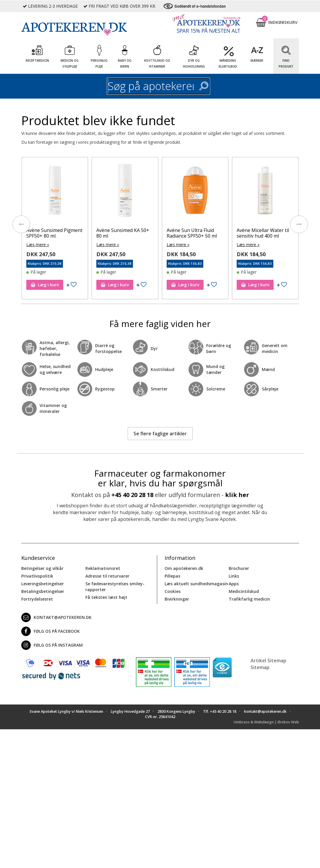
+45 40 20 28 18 (132, 495)
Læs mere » (38, 245)
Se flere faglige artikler (160, 434)
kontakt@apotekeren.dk (56, 617)
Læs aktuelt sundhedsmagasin (196, 584)
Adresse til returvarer (107, 576)
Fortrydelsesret (37, 599)
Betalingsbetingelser (43, 591)
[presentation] (21, 224)
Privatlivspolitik (37, 576)
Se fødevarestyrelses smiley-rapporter (115, 587)
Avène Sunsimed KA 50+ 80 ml (123, 233)
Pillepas (172, 576)
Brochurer (239, 568)
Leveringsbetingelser (43, 584)
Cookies (173, 591)
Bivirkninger (177, 599)
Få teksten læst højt (106, 597)
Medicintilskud (244, 591)
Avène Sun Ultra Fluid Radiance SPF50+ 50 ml (192, 233)
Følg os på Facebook (51, 631)
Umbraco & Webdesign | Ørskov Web (266, 722)
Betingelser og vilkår (42, 568)
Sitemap (260, 667)
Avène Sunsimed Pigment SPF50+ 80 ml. (54, 233)
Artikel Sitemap (268, 661)
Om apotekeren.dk (184, 568)
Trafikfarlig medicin (249, 599)
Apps (234, 584)
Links (234, 576)
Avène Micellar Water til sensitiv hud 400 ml (263, 233)
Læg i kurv (45, 285)
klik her (237, 495)
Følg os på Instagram (52, 645)
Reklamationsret (103, 568)
